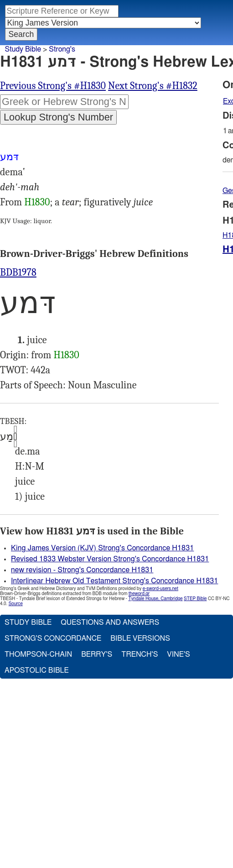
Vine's (178, 654)
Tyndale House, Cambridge (155, 599)
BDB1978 (18, 272)
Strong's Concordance (53, 638)
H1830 (37, 202)
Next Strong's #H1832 (153, 86)
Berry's (97, 654)
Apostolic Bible (37, 670)
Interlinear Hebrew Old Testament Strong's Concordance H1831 (114, 581)
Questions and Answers (110, 622)
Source (16, 604)
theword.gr (139, 594)
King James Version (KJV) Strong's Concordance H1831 (102, 548)
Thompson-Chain (38, 654)
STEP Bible (195, 599)
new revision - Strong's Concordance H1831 (82, 570)
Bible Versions (140, 638)
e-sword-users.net (161, 589)
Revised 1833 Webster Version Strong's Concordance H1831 (110, 559)
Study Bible (23, 49)
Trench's (140, 654)
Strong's (62, 49)
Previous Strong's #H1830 (53, 86)
